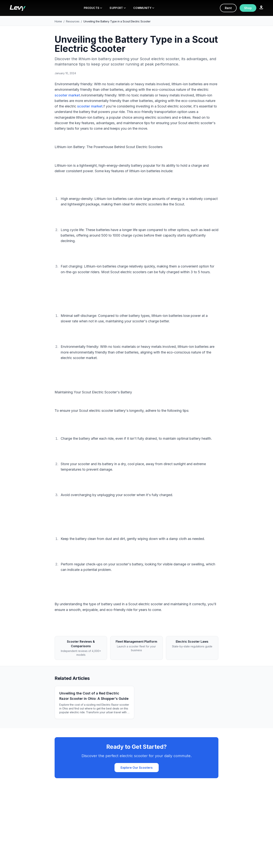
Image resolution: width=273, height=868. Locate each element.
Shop (248, 8)
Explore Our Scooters (137, 768)
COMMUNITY (144, 8)
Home (58, 21)
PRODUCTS (93, 8)
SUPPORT (118, 8)
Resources (73, 21)
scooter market (67, 95)
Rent (228, 8)
